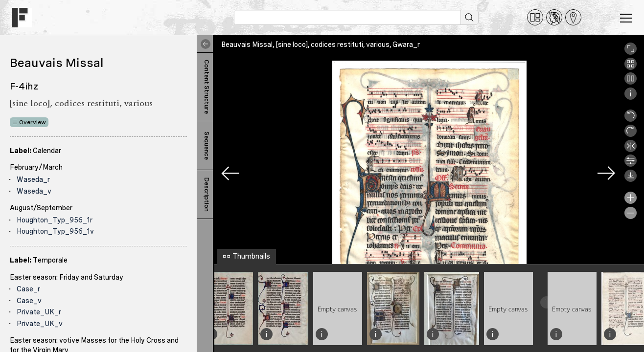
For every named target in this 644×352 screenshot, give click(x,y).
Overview (33, 122)
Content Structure (207, 87)
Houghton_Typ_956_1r (55, 220)
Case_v (29, 301)
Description (207, 195)
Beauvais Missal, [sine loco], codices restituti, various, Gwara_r (321, 44)
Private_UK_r (39, 312)
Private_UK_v (40, 324)
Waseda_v (34, 191)
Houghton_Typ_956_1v (55, 231)
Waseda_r (33, 179)
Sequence (207, 146)
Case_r (28, 289)
